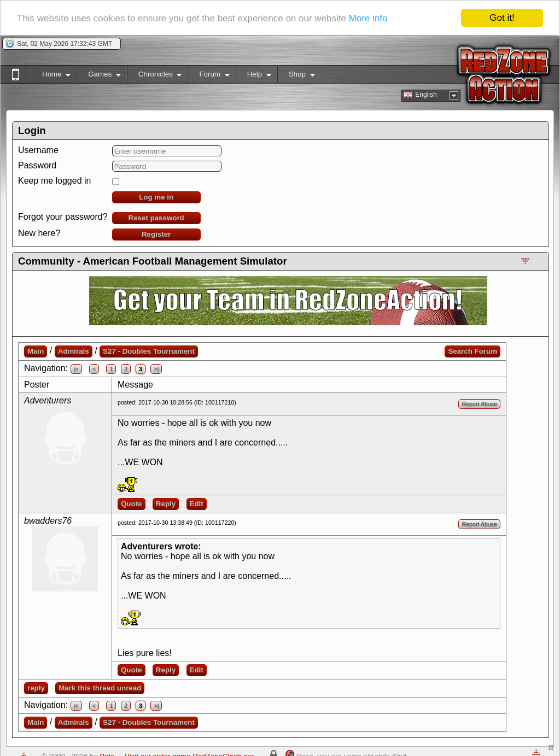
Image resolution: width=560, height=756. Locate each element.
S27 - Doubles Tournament (149, 351)
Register (156, 234)
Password (37, 165)
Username (38, 150)
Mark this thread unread (100, 688)
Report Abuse (479, 404)
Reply (166, 504)
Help (253, 76)
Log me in (156, 197)
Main (36, 351)
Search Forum (472, 351)
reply (36, 688)
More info (368, 18)
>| (156, 369)
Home (51, 76)
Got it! (502, 18)
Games (99, 76)
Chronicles (154, 76)
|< (76, 369)
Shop (296, 76)
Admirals (74, 351)
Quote (132, 504)
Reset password (156, 218)
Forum (208, 76)
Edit (197, 504)
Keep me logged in (54, 181)
